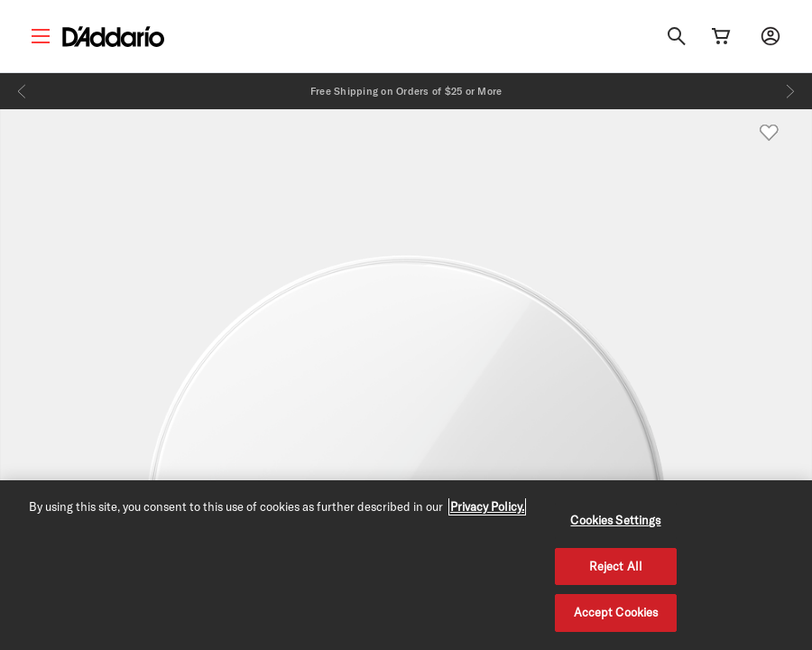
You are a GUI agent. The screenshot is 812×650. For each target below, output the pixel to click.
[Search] (677, 36)
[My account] (770, 36)
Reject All (616, 566)
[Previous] (22, 91)
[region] (406, 565)
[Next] (790, 91)
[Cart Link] (721, 36)
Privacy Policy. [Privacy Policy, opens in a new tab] (487, 506)
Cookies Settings (615, 520)
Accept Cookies (616, 612)
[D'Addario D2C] (113, 37)
